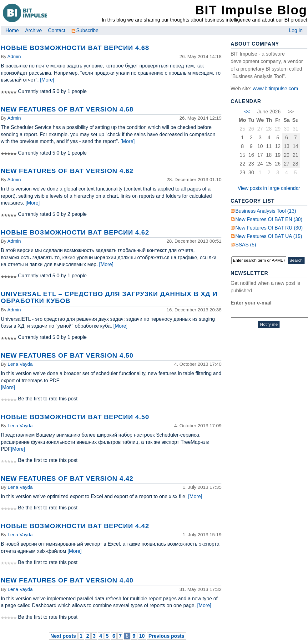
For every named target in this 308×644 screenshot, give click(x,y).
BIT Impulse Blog (251, 10)
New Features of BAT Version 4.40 (67, 580)
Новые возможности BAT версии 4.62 (75, 232)
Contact (57, 30)
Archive (33, 30)
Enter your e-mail (251, 303)
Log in (296, 30)
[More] (47, 80)
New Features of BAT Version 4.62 (67, 171)
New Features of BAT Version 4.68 (67, 109)
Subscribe (85, 30)
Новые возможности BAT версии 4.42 (75, 526)
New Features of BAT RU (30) (269, 228)
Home (12, 30)
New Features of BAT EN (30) (269, 219)
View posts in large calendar (269, 188)
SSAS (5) (246, 245)
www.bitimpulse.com (275, 89)
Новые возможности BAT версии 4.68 (75, 48)
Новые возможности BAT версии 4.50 (75, 417)
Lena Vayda (20, 364)
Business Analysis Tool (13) (266, 211)
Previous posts (167, 636)
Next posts (63, 636)
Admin (14, 56)
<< (247, 112)
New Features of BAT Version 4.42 (67, 478)
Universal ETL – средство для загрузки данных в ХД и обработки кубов (109, 297)
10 (142, 636)
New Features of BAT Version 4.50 (67, 355)
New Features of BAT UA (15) (269, 236)
